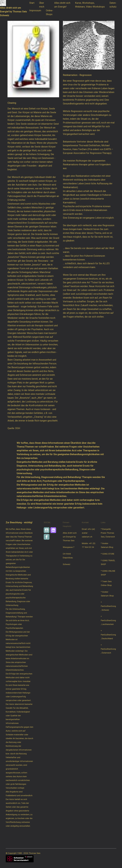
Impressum (35, 11)
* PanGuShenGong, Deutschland (108, 635)
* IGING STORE (108, 554)
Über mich (42, 5)
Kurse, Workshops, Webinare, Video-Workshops (90, 5)
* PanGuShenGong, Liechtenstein (108, 620)
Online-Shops (50, 12)
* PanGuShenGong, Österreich (108, 649)
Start (32, 3)
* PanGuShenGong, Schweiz (108, 606)
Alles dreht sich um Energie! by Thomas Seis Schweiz (13, 12)
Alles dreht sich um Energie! (62, 5)
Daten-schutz (113, 5)
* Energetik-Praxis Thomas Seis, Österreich (108, 533)
